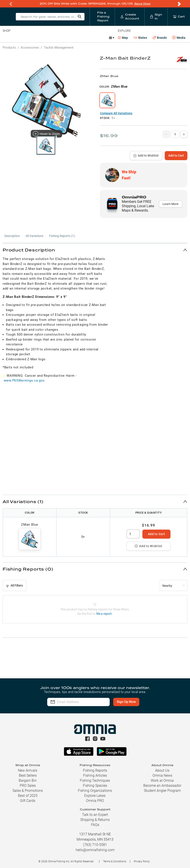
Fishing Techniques (95, 780)
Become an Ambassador (162, 786)
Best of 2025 (28, 796)
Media (179, 38)
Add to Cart (176, 156)
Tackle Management (59, 48)
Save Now (142, 4)
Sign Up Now (133, 702)
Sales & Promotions (28, 791)
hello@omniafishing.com (95, 850)
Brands (160, 38)
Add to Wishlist (146, 156)
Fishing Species (95, 786)
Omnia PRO (95, 801)
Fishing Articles (95, 775)
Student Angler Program (162, 791)
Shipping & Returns (95, 820)
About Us (162, 770)
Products (9, 48)
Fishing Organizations (95, 791)
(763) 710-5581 (95, 845)
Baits (6, 38)
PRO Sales (28, 786)
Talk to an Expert (95, 815)
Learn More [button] (171, 204)
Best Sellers (28, 775)
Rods (34, 38)
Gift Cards (28, 801)
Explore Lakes (95, 796)
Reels (48, 38)
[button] (95, 250)
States (140, 38)
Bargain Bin (28, 780)
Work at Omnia (162, 780)
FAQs (95, 825)
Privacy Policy (142, 861)
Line (20, 38)
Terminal (65, 38)
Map (123, 38)
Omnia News (162, 775)
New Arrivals (28, 770)
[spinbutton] (133, 534)
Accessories (87, 38)
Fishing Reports (95, 770)
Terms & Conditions (115, 861)
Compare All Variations (116, 113)
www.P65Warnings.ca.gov (24, 380)
